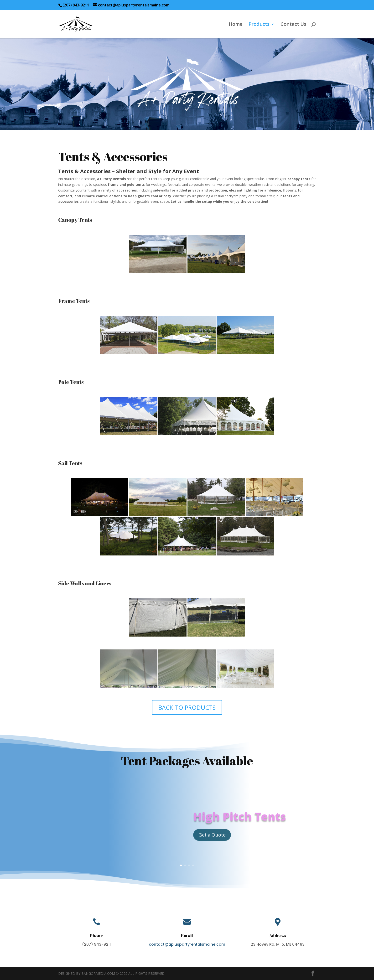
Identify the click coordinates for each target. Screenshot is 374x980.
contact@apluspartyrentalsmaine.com (187, 944)
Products (259, 25)
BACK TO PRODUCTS (187, 707)
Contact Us (293, 25)
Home (236, 25)
